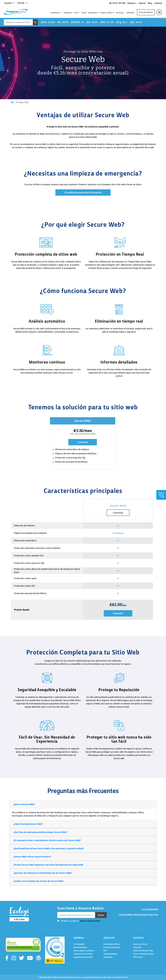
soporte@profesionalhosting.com (139, 915)
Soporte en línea (140, 944)
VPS (77, 13)
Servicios (120, 13)
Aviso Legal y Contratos (84, 951)
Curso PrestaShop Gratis (143, 954)
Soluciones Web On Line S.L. (70, 977)
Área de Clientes (146, 12)
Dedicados (93, 13)
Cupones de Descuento (83, 957)
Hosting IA (108, 957)
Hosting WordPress (112, 944)
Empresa (132, 3)
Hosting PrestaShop (112, 947)
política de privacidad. (90, 921)
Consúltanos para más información (83, 192)
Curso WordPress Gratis (143, 951)
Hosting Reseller (110, 954)
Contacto (158, 3)
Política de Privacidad (83, 954)
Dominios (56, 13)
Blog (150, 3)
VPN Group (138, 957)
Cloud (84, 13)
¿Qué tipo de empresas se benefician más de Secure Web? (43, 873)
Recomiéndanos (80, 947)
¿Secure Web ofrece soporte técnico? (32, 857)
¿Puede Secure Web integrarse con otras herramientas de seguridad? (48, 865)
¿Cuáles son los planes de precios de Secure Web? (39, 881)
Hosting (68, 13)
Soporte (142, 3)
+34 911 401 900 (117, 3)
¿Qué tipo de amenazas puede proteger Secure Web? (40, 832)
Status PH (137, 947)
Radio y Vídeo (107, 13)
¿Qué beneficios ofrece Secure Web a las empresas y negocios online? (49, 848)
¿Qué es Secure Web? (24, 804)
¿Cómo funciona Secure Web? (28, 824)
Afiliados (130, 13)
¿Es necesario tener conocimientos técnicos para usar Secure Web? (47, 840)
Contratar (83, 442)
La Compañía (79, 944)
